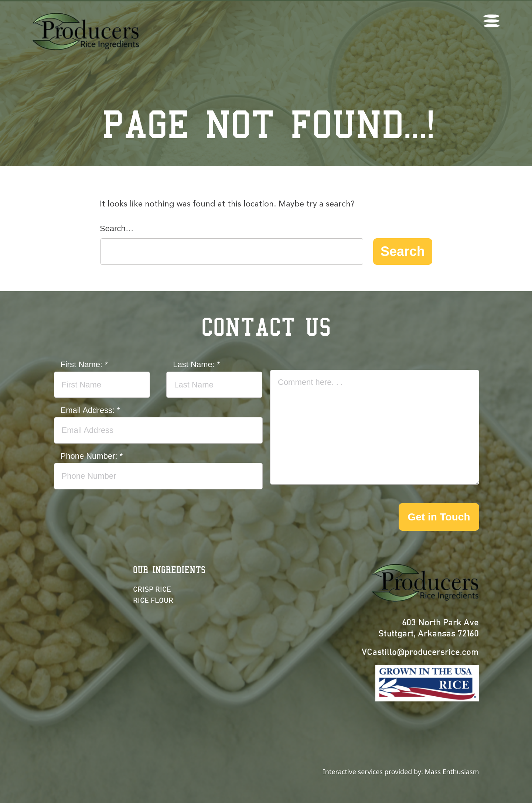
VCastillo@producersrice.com (420, 652)
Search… (117, 228)
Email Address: (90, 410)
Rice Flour (153, 601)
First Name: (84, 364)
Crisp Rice (152, 590)
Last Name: (196, 364)
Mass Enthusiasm (452, 772)
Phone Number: (92, 456)
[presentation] (326, 517)
